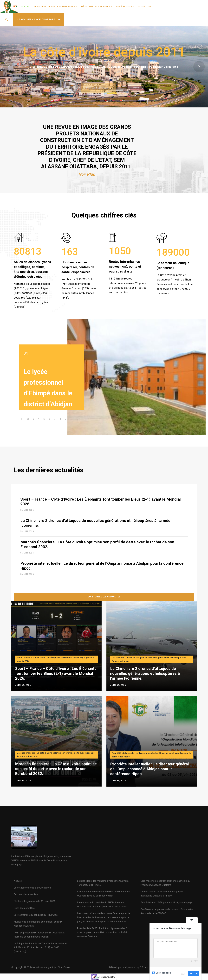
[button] (21, 437)
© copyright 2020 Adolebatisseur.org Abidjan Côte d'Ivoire (41, 967)
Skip (183, 973)
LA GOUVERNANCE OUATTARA (38, 20)
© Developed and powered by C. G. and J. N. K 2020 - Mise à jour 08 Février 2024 (149, 967)
